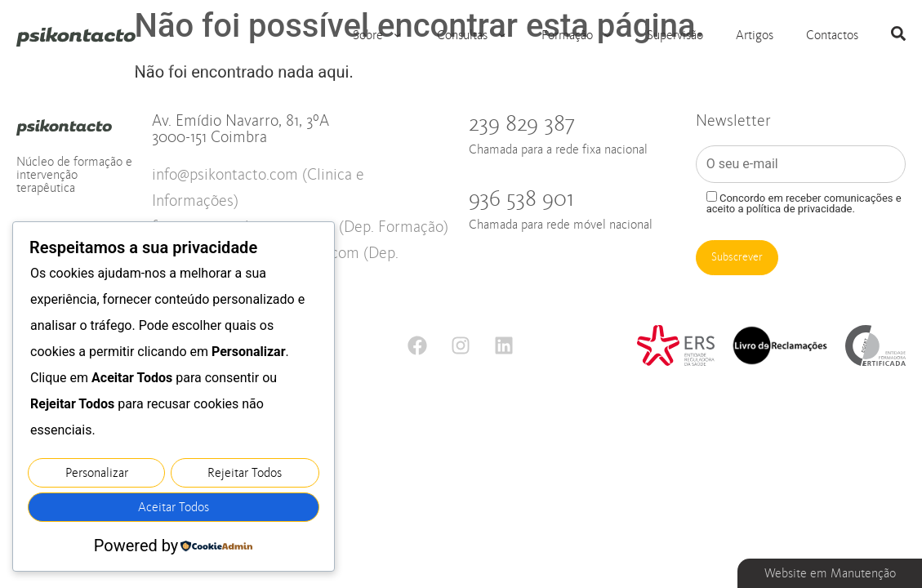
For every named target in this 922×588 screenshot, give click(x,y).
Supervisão (675, 35)
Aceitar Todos (174, 508)
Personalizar (97, 475)
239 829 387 (574, 134)
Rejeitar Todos (245, 475)
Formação (578, 36)
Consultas (473, 36)
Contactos (832, 35)
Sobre (379, 36)
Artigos (755, 35)
